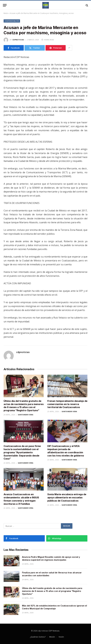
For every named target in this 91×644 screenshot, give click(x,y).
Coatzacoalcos (12, 21)
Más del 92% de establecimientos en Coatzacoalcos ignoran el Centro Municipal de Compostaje (54, 607)
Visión (61, 637)
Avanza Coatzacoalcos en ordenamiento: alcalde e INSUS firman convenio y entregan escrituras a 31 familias (21, 499)
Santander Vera (26, 415)
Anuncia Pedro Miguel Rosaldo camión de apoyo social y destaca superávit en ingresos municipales (51, 558)
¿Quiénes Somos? (38, 637)
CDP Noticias (54, 631)
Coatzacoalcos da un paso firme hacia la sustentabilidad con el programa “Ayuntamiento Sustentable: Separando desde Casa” (22, 452)
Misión (52, 637)
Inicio (6, 13)
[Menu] (5, 5)
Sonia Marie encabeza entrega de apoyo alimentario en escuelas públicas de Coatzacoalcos (67, 497)
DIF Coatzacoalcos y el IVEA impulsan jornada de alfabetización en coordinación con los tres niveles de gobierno (66, 451)
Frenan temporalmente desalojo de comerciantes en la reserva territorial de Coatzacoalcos (67, 404)
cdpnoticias (18, 40)
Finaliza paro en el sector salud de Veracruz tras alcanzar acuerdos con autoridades (52, 574)
